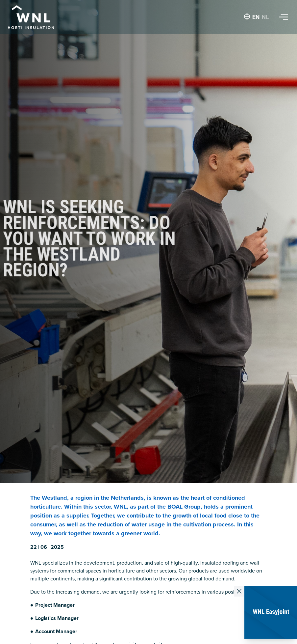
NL (265, 17)
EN (256, 17)
